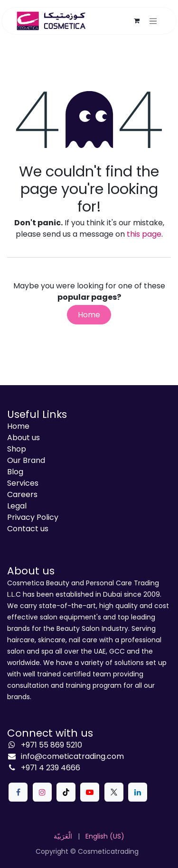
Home (89, 315)
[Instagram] (42, 792)
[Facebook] (18, 792)
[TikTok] (66, 792)
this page (144, 234)
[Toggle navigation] (153, 21)
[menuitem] (63, 836)
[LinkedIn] (138, 792)
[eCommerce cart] (137, 21)
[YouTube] (90, 792)
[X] (114, 792)
